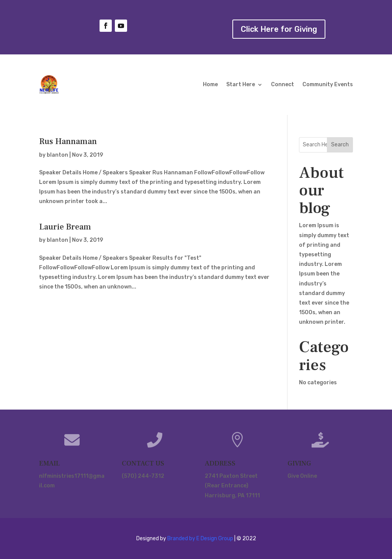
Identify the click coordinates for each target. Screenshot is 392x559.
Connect (283, 84)
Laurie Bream (65, 227)
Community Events (328, 84)
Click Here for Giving (279, 29)
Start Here (241, 84)
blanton (57, 155)
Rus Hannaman (68, 141)
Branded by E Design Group (200, 539)
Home (210, 84)
